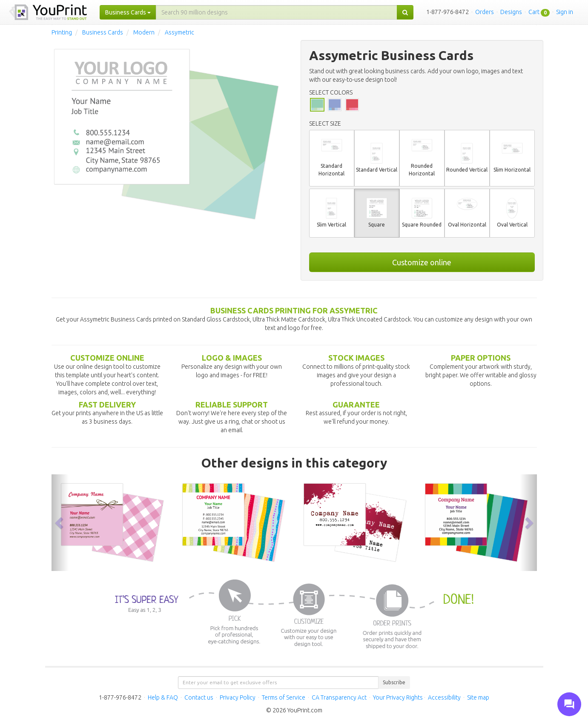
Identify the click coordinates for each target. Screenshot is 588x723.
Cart (534, 12)
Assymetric (179, 32)
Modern (144, 32)
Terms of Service (284, 697)
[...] (277, 12)
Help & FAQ (163, 697)
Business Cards (103, 32)
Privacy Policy (238, 697)
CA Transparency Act (339, 697)
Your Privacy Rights (398, 697)
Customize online (422, 262)
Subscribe (394, 682)
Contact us (199, 697)
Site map (478, 697)
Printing (62, 32)
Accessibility (444, 697)
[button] (60, 522)
